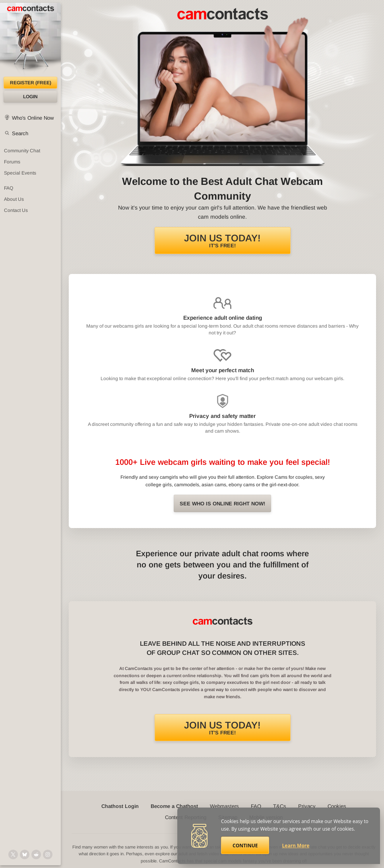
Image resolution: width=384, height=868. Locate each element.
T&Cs (280, 806)
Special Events (20, 173)
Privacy (307, 806)
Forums (12, 162)
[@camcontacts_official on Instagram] (48, 854)
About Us (14, 199)
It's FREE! (222, 241)
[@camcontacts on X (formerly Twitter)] (13, 854)
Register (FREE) (31, 83)
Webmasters (224, 806)
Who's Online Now (33, 118)
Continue (245, 846)
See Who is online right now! (222, 504)
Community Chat (22, 151)
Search (20, 133)
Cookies (337, 806)
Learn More (296, 846)
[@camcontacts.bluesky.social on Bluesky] (25, 854)
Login (30, 97)
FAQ (9, 188)
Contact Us (16, 210)
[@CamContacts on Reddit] (36, 854)
